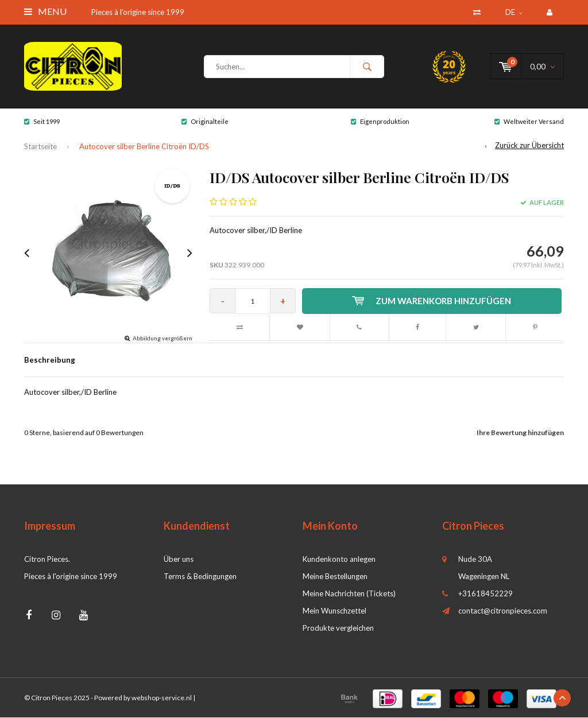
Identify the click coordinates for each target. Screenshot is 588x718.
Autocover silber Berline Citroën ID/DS (144, 147)
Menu (45, 11)
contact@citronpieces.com (503, 611)
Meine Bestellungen (335, 577)
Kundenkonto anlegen (339, 560)
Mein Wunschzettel (334, 611)
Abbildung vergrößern (163, 339)
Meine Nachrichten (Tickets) (349, 594)
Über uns (179, 560)
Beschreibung (50, 360)
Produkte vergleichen (338, 628)
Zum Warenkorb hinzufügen (432, 301)
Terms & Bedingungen (200, 577)
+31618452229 (486, 594)
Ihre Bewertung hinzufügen (520, 433)
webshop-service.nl (162, 698)
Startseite (40, 147)
